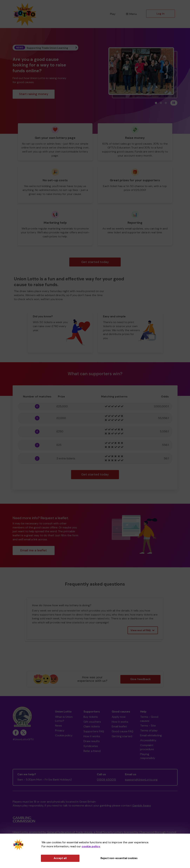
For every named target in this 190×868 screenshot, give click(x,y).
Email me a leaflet (34, 550)
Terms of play (149, 730)
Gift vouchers (92, 722)
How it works (92, 736)
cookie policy (91, 846)
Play (113, 14)
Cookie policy (64, 735)
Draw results (92, 741)
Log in (161, 14)
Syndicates (91, 746)
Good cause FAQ (123, 731)
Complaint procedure (147, 747)
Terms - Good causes (149, 719)
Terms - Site (148, 726)
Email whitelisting (151, 735)
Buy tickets (91, 717)
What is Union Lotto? (64, 719)
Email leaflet (119, 726)
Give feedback (140, 679)
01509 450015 (106, 780)
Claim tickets (92, 726)
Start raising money (34, 94)
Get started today (95, 262)
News (59, 726)
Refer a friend (92, 751)
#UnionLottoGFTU (23, 739)
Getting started (122, 736)
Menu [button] (131, 14)
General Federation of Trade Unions (70, 832)
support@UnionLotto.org (141, 780)
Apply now (119, 717)
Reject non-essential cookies (119, 858)
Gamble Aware (142, 805)
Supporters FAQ (94, 731)
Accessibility (148, 740)
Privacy (60, 730)
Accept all (60, 858)
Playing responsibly (148, 756)
